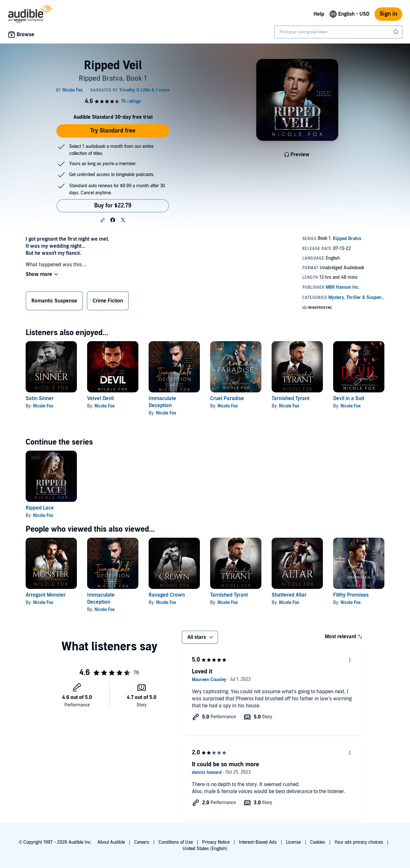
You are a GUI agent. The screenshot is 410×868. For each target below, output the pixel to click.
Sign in (388, 14)
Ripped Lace (40, 508)
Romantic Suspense (54, 301)
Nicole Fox (43, 406)
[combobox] (338, 32)
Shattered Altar (289, 595)
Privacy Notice (216, 842)
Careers (142, 842)
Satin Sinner (40, 398)
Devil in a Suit (349, 398)
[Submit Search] (397, 32)
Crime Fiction (108, 301)
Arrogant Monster (46, 595)
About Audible (111, 842)
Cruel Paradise (227, 398)
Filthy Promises (351, 595)
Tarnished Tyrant (291, 398)
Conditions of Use (176, 842)
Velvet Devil (100, 398)
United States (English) (205, 849)
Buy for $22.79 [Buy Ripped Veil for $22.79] (113, 206)
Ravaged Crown (167, 595)
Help (319, 14)
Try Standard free (113, 131)
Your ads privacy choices (359, 842)
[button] (102, 220)
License (293, 842)
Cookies (318, 842)
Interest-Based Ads (258, 842)
